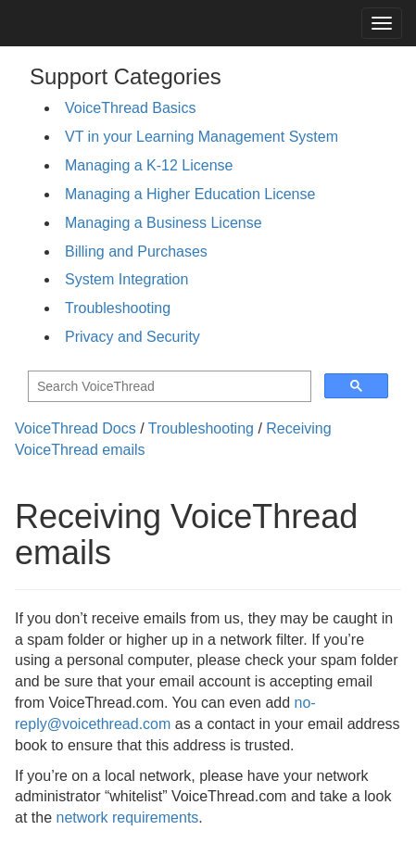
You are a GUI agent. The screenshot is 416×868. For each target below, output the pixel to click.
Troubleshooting (118, 308)
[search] (168, 387)
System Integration (126, 279)
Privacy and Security (132, 337)
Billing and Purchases (136, 252)
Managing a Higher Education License (190, 194)
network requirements (127, 818)
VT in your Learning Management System (202, 137)
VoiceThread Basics (130, 108)
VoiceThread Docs (76, 428)
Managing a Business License (164, 223)
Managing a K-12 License (149, 165)
